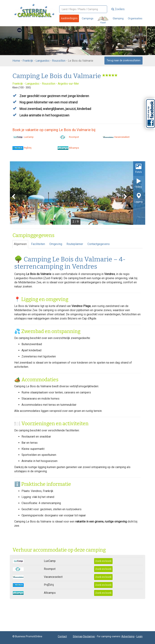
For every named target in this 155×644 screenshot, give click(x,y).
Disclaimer (89, 636)
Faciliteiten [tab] (38, 244)
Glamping (118, 18)
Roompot (68, 137)
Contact (62, 636)
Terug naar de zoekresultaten (123, 60)
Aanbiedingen (69, 18)
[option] (77, 193)
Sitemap (78, 636)
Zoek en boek (103, 561)
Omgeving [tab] (56, 244)
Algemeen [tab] (20, 244)
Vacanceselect (116, 137)
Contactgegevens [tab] (99, 244)
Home (16, 61)
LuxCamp (23, 137)
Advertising (128, 636)
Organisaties (135, 18)
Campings (88, 18)
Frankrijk (28, 61)
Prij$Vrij (22, 148)
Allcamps (68, 148)
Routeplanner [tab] (75, 244)
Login (139, 636)
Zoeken (118, 9)
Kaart (103, 20)
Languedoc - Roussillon (50, 61)
